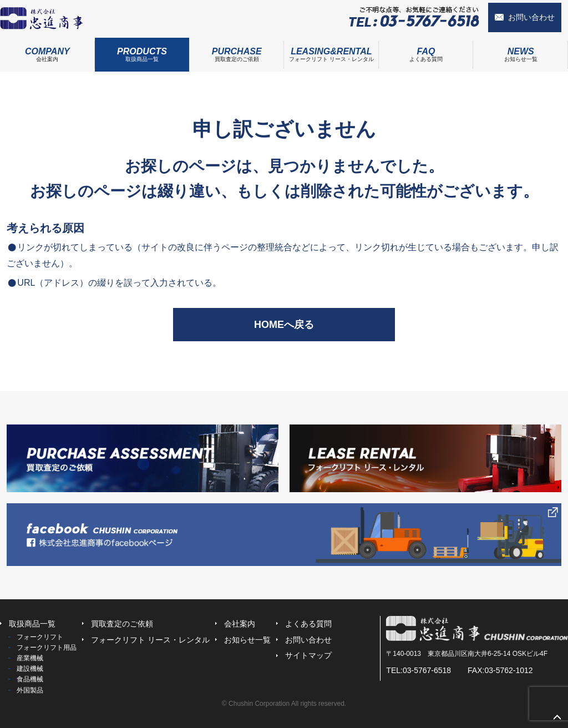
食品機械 (30, 679)
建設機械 (30, 669)
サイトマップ (308, 655)
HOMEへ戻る (284, 325)
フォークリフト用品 (47, 648)
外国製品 (30, 690)
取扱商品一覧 (142, 50)
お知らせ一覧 (247, 640)
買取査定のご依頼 (237, 50)
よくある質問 (426, 50)
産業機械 (30, 658)
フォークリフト (40, 637)
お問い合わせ (531, 17)
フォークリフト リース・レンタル (331, 50)
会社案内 (47, 50)
